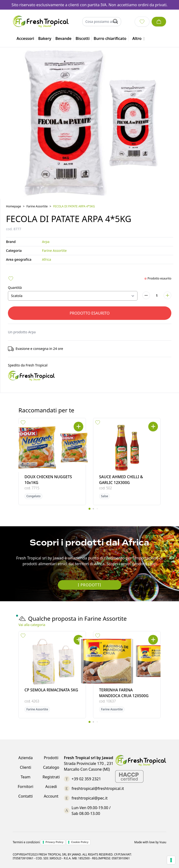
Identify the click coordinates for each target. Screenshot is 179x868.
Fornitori (26, 787)
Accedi (51, 787)
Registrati (51, 777)
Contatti (25, 796)
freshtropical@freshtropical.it (98, 788)
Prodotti (51, 758)
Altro (139, 38)
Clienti (26, 767)
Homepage (13, 206)
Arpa (46, 242)
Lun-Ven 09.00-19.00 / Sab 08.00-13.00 (91, 811)
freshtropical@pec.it (89, 798)
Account (51, 796)
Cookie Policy (80, 842)
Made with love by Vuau (150, 842)
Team (26, 777)
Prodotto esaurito (89, 313)
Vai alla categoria (32, 625)
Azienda (26, 758)
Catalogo (51, 767)
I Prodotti (89, 585)
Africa (47, 259)
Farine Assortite (37, 206)
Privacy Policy (55, 842)
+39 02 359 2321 (86, 779)
